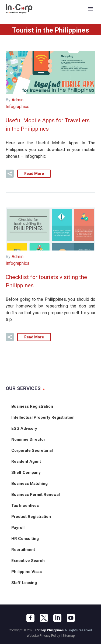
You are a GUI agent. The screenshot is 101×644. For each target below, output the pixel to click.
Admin (18, 100)
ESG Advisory (24, 428)
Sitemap (69, 636)
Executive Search (28, 561)
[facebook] (30, 618)
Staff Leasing (24, 583)
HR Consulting (25, 539)
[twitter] (44, 618)
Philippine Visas (27, 572)
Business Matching (29, 484)
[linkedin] (57, 618)
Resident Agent (26, 461)
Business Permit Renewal (36, 495)
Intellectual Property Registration (43, 417)
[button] (10, 174)
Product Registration (31, 517)
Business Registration (32, 406)
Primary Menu (90, 9)
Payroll (18, 528)
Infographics (18, 107)
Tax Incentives (25, 506)
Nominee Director (28, 439)
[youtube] (71, 618)
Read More (34, 174)
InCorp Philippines (50, 630)
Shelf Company (26, 473)
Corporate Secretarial (32, 450)
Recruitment (23, 550)
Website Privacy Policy (43, 636)
